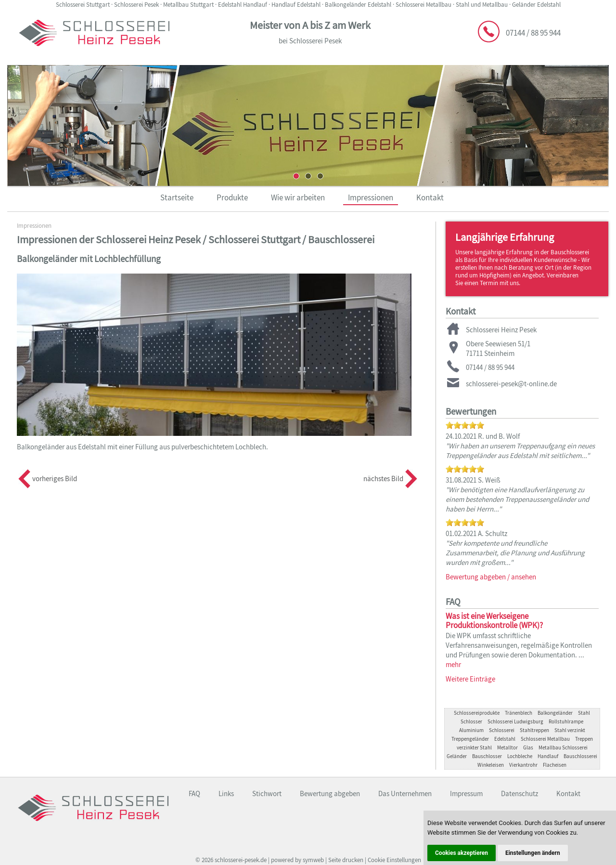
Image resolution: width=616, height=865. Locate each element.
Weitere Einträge (470, 679)
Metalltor (507, 747)
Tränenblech (519, 713)
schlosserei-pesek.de (241, 860)
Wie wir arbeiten (298, 197)
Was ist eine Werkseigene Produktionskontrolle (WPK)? (494, 621)
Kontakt (430, 197)
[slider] (465, 425)
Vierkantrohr (523, 765)
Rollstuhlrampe (566, 721)
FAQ (194, 793)
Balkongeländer (555, 713)
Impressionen (371, 197)
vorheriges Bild (55, 478)
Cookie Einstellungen (394, 860)
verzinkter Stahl (474, 747)
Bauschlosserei (580, 756)
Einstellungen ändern (533, 853)
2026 (207, 860)
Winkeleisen (491, 765)
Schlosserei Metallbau (545, 739)
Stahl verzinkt (570, 730)
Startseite (177, 197)
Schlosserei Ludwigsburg (515, 721)
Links (226, 793)
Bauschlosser (487, 756)
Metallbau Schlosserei (563, 747)
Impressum (466, 793)
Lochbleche (520, 756)
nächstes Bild (383, 478)
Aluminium (471, 730)
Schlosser (471, 721)
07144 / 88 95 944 (533, 33)
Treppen (584, 739)
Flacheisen (555, 765)
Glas (528, 747)
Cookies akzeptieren (462, 853)
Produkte (232, 197)
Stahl (584, 713)
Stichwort (267, 793)
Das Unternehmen (405, 793)
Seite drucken (346, 860)
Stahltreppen (534, 730)
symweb (313, 860)
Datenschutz (520, 793)
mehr (453, 664)
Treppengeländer (470, 739)
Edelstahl (505, 739)
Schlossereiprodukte (477, 713)
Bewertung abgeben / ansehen (491, 577)
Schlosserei (502, 730)
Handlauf (548, 756)
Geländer (457, 756)
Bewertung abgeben (330, 793)
